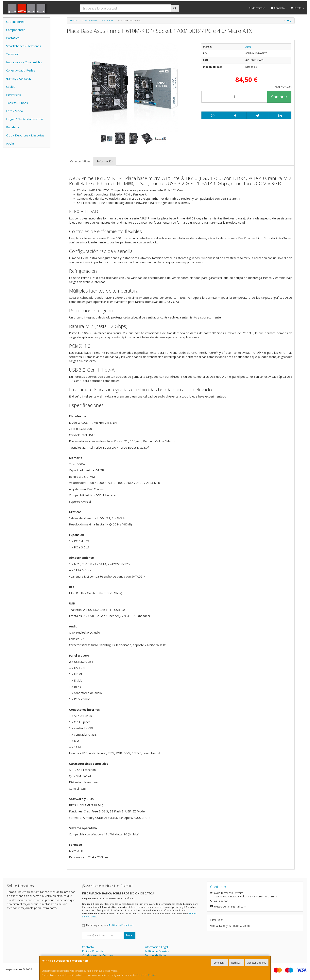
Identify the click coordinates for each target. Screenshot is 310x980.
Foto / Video (15, 111)
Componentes (16, 30)
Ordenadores (15, 22)
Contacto (278, 8)
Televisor (13, 54)
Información (105, 161)
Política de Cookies (146, 975)
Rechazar (236, 963)
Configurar (220, 963)
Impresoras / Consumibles (24, 62)
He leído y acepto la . (110, 925)
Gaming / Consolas (19, 78)
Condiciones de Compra (97, 955)
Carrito (297, 8)
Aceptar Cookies (257, 963)
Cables (11, 87)
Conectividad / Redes (21, 70)
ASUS (248, 47)
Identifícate (257, 8)
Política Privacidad (94, 951)
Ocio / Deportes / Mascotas (25, 135)
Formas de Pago (155, 955)
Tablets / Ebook (17, 103)
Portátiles (13, 38)
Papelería (13, 127)
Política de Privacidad (121, 925)
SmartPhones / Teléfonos (24, 46)
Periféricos (14, 95)
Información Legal (156, 947)
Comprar (279, 97)
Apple (10, 143)
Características (80, 161)
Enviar (129, 935)
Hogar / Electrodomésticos (25, 119)
